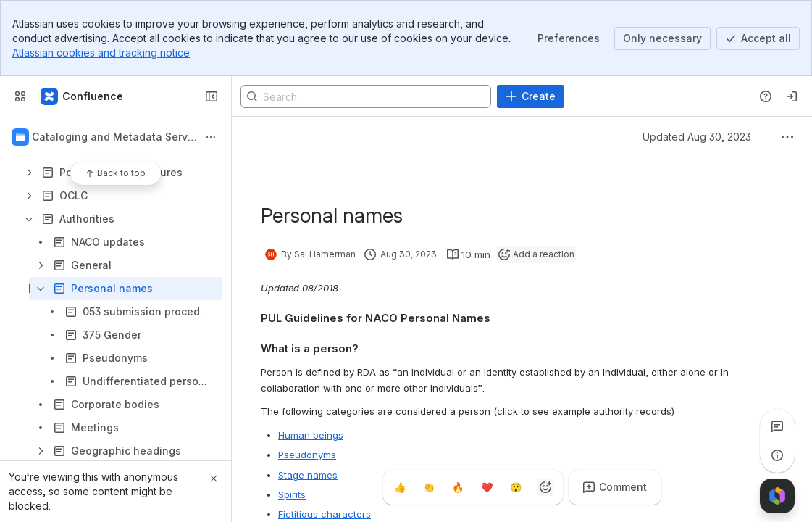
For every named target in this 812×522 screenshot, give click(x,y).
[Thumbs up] (401, 487)
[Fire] (459, 487)
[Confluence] (83, 96)
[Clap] (430, 487)
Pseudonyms (307, 455)
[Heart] (487, 487)
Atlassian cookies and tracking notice (101, 53)
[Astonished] (516, 487)
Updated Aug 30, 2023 (697, 137)
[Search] (366, 96)
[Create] (531, 96)
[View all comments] (777, 426)
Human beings (311, 435)
